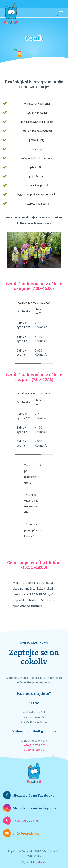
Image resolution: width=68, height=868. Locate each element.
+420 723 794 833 (34, 745)
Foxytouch (39, 862)
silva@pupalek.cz (34, 750)
